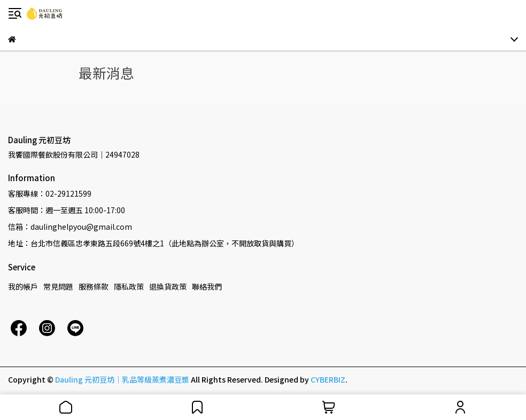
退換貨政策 (168, 286)
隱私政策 (129, 286)
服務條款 (94, 286)
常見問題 (58, 286)
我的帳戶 (23, 286)
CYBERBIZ (328, 379)
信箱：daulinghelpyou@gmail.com (70, 227)
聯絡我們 (207, 286)
